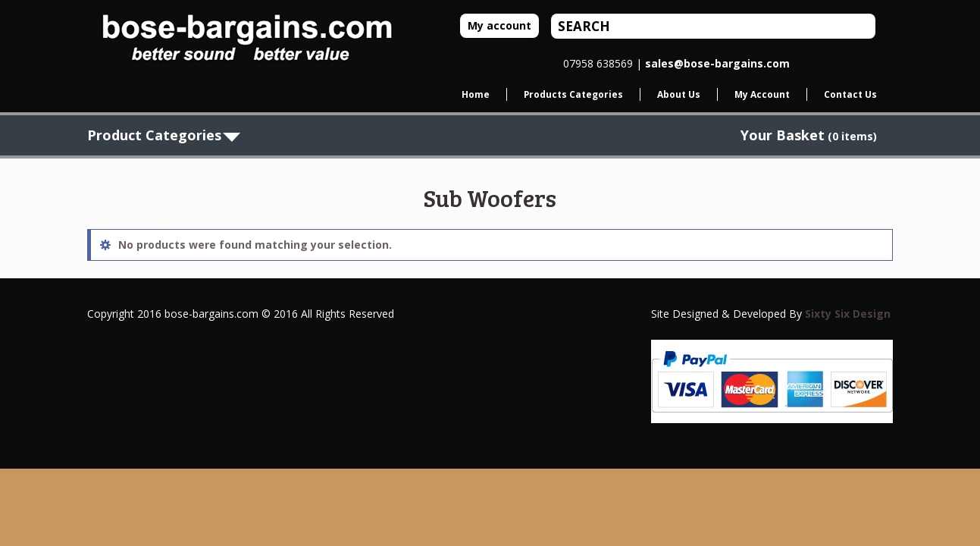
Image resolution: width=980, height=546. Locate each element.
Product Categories (154, 135)
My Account (762, 94)
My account (499, 25)
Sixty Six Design (848, 314)
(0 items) (809, 136)
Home (476, 94)
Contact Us (850, 94)
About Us (679, 94)
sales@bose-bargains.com (717, 63)
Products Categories (573, 94)
